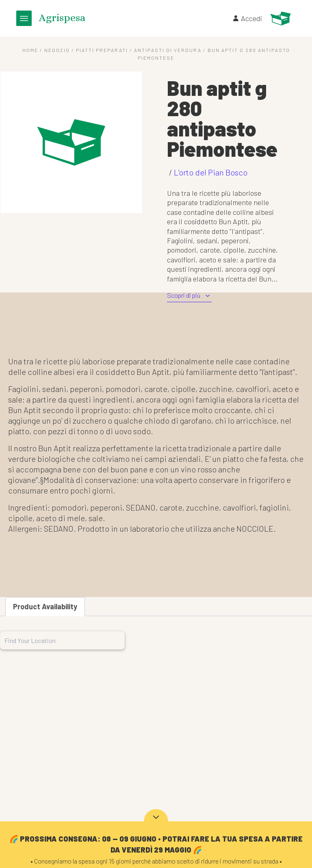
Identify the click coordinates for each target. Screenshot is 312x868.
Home (30, 50)
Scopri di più (189, 295)
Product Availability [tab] (45, 606)
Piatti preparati (102, 50)
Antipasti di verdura (168, 50)
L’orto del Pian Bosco (211, 172)
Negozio (57, 50)
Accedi (247, 18)
